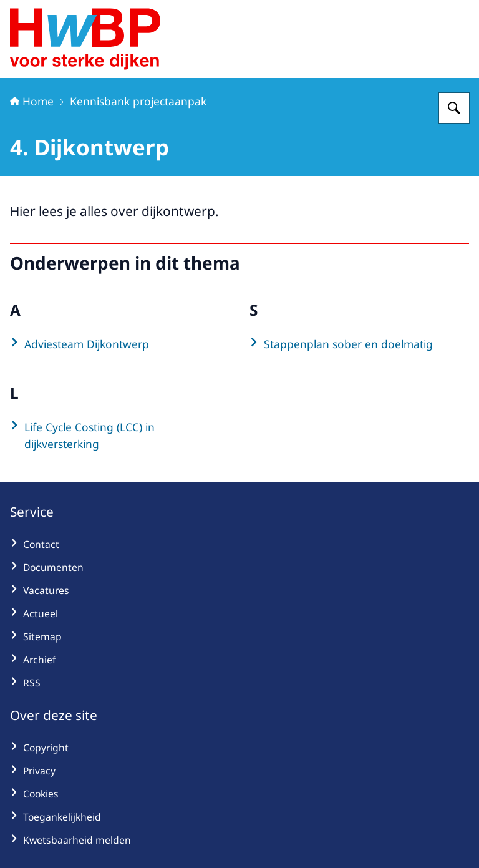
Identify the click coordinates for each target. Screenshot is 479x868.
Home (32, 101)
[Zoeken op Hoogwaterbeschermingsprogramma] (454, 108)
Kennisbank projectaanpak (138, 101)
